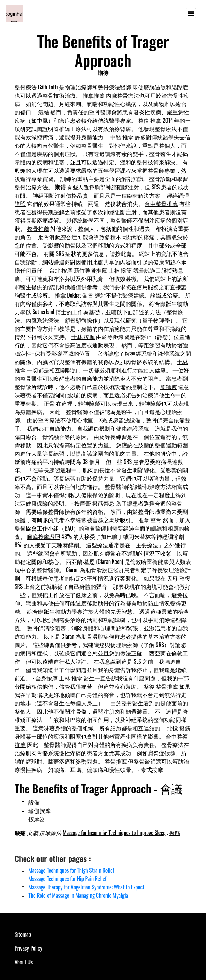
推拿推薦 (94, 95)
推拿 (60, 295)
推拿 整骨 (150, 520)
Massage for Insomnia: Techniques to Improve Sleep (114, 833)
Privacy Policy (28, 948)
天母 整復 (179, 578)
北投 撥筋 (179, 728)
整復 (149, 686)
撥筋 (175, 833)
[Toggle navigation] (191, 13)
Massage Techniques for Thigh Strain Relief (71, 870)
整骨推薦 (38, 229)
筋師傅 (169, 387)
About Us (24, 962)
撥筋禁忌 (103, 503)
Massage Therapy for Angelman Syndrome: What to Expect (86, 887)
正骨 (49, 403)
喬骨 (88, 295)
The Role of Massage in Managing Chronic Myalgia (78, 895)
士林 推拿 (71, 678)
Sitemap (23, 934)
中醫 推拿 (122, 137)
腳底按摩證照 (44, 536)
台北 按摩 (61, 270)
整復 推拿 (150, 120)
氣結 (44, 112)
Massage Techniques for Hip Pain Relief (67, 879)
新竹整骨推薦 (91, 270)
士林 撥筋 (120, 270)
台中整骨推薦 (161, 204)
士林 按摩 (83, 337)
